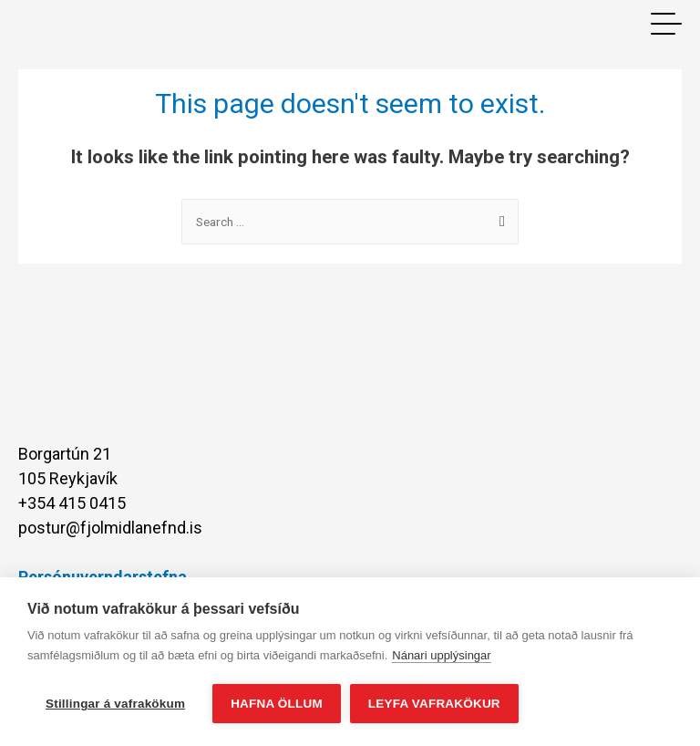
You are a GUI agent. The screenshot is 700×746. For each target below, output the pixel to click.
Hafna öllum (277, 704)
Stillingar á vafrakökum (115, 704)
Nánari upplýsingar (441, 655)
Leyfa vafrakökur (434, 704)
